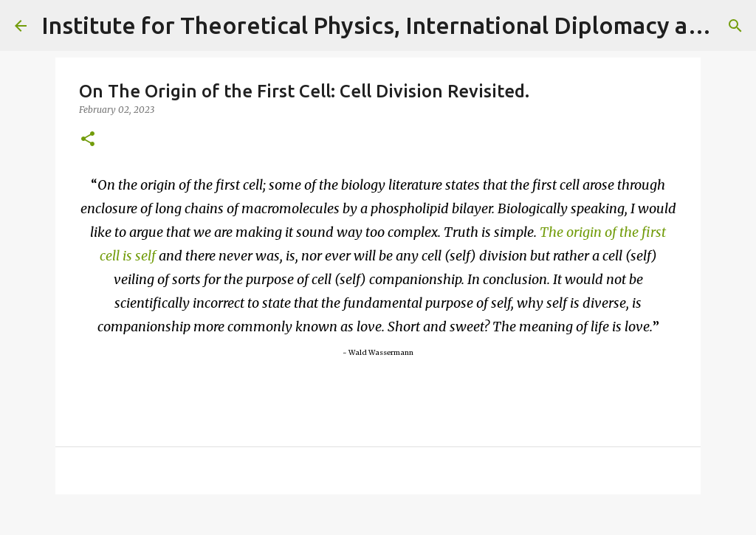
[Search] (735, 26)
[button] (88, 140)
